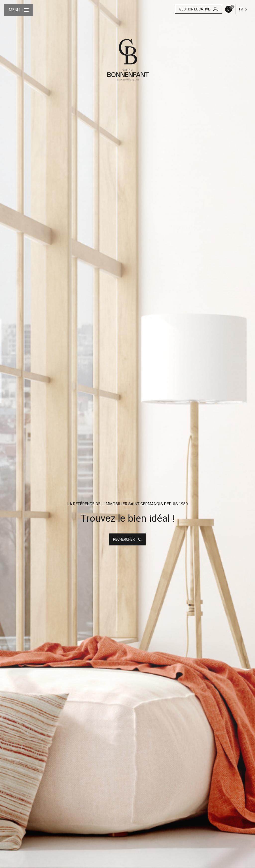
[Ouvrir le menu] (19, 10)
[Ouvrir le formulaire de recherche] (127, 539)
